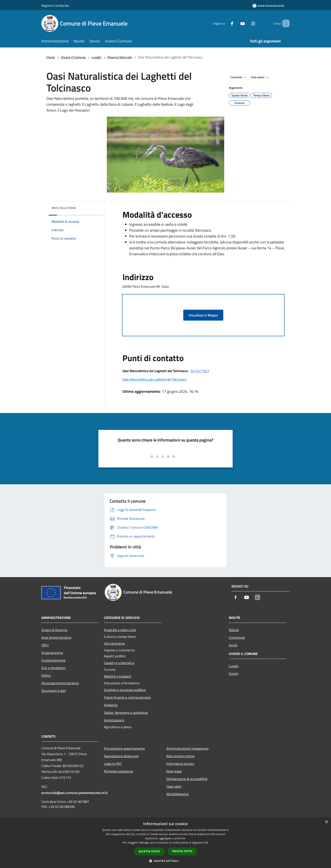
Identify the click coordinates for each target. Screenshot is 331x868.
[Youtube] (236, 23)
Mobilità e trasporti (118, 676)
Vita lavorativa (114, 643)
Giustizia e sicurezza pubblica (125, 690)
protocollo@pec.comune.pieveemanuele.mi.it (75, 793)
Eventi (233, 674)
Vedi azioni (260, 77)
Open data (174, 786)
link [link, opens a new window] (206, 843)
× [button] (326, 822)
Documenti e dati (54, 691)
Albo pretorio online (180, 756)
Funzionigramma (53, 660)
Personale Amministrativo (60, 683)
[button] (165, 861)
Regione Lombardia (55, 5)
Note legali (174, 771)
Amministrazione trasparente (187, 748)
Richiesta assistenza (118, 771)
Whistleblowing (177, 794)
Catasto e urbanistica (119, 663)
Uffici (45, 645)
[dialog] (165, 843)
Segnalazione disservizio (121, 756)
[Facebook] (226, 23)
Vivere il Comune (74, 57)
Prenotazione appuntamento (124, 748)
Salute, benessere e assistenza (126, 713)
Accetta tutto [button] (149, 851)
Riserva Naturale (120, 57)
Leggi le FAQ (113, 764)
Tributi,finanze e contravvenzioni (127, 697)
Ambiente (111, 705)
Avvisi (233, 645)
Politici (46, 675)
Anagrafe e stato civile (120, 630)
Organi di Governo (54, 630)
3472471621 (200, 371)
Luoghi (96, 57)
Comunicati (237, 637)
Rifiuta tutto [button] (182, 851)
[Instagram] (247, 23)
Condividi (239, 77)
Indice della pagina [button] (64, 208)
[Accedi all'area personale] (268, 6)
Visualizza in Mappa (203, 315)
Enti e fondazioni (53, 668)
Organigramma (52, 653)
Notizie (234, 630)
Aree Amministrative (56, 637)
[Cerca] (285, 23)
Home (51, 57)
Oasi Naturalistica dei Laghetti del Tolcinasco (155, 379)
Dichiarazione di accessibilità (187, 779)
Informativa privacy (180, 764)
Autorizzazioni (114, 720)
